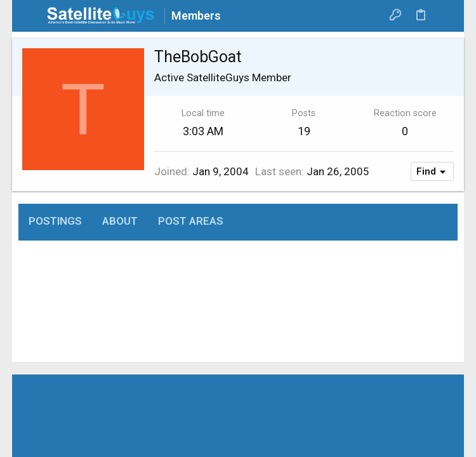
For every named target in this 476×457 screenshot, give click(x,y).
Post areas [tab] (191, 221)
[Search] (445, 16)
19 (304, 131)
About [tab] (120, 221)
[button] (31, 16)
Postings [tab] (55, 221)
